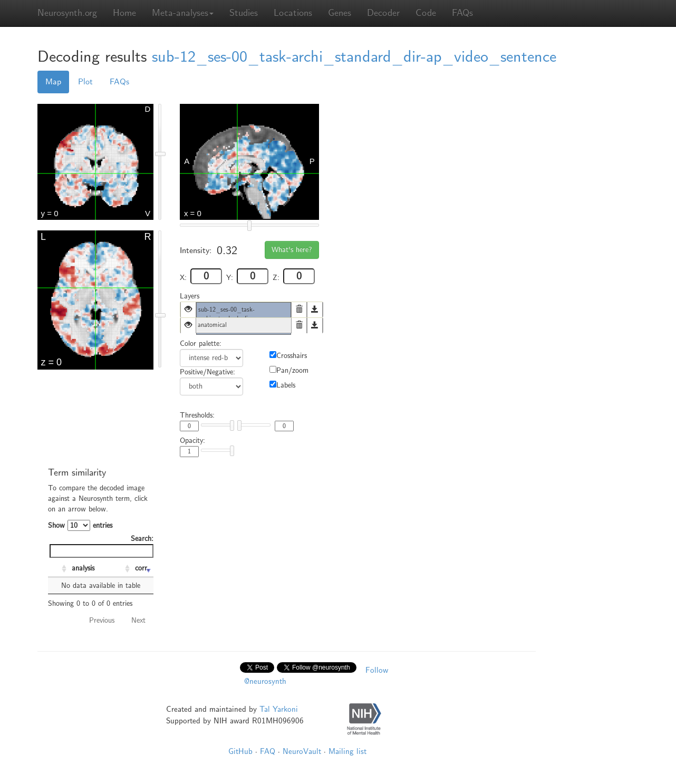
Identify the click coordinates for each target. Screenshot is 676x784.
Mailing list (347, 751)
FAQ (268, 751)
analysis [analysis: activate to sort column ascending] (83, 568)
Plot (85, 82)
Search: (102, 546)
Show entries (80, 525)
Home (124, 13)
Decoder (383, 13)
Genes (340, 13)
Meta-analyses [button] (183, 13)
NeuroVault (302, 751)
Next (138, 620)
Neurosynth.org (67, 13)
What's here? (292, 250)
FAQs (462, 13)
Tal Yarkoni (279, 709)
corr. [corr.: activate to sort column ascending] (142, 568)
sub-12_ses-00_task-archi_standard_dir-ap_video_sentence (354, 57)
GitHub (240, 751)
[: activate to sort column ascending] (59, 569)
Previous (102, 620)
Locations (293, 13)
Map (53, 82)
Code (426, 13)
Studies (244, 13)
